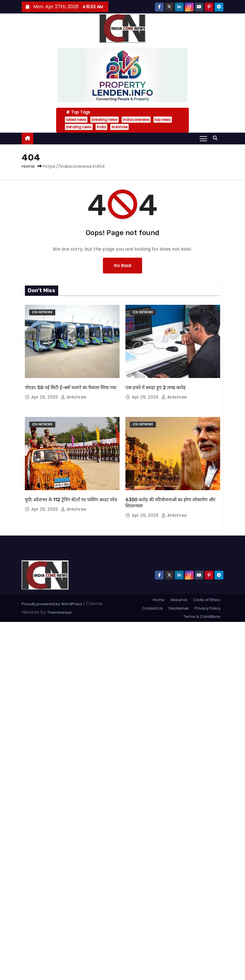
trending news (79, 127)
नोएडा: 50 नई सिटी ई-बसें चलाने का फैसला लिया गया (71, 388)
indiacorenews (136, 120)
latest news (76, 120)
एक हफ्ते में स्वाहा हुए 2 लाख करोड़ (156, 388)
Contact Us (152, 608)
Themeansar (60, 612)
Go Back (123, 266)
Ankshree (119, 127)
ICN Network (42, 312)
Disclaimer (179, 608)
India (101, 127)
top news (163, 120)
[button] (217, 138)
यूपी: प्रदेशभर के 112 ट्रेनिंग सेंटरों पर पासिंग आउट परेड (71, 500)
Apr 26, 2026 (45, 397)
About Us (179, 600)
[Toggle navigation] (203, 138)
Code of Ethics (207, 600)
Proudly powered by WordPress (52, 604)
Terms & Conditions (202, 616)
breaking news (105, 120)
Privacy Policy (208, 608)
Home (28, 166)
